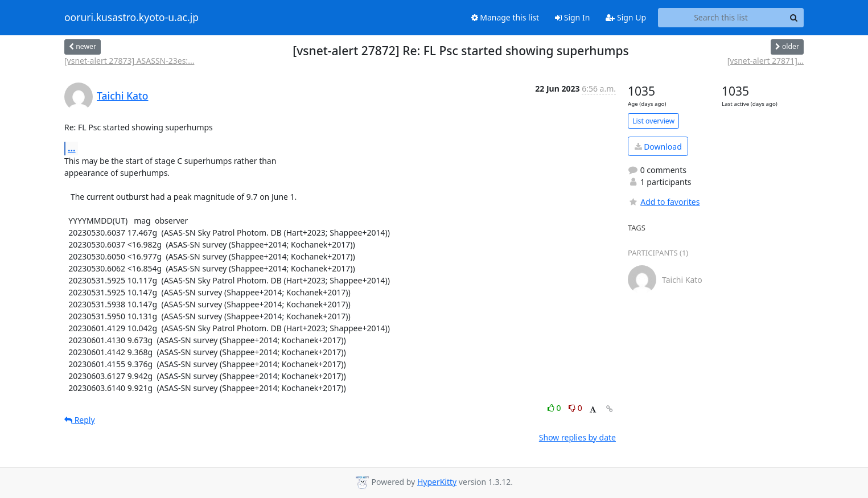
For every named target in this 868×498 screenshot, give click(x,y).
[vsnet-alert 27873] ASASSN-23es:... (129, 61)
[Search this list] (721, 18)
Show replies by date (577, 437)
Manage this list (505, 17)
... (72, 148)
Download (658, 147)
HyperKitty (437, 482)
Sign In (572, 17)
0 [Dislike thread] (575, 408)
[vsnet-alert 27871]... (766, 61)
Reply (80, 420)
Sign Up (626, 17)
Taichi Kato (122, 96)
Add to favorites (664, 202)
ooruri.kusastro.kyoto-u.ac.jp (131, 18)
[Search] (793, 18)
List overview (653, 121)
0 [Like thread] (555, 408)
